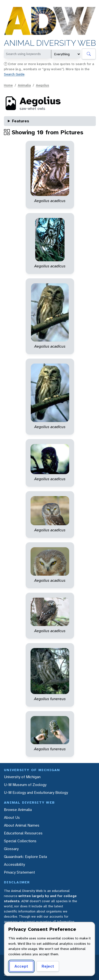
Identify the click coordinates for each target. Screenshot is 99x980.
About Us (12, 817)
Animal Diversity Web (50, 43)
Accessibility (14, 864)
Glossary (11, 849)
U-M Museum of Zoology (25, 785)
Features (21, 121)
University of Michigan (22, 777)
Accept (21, 966)
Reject (48, 966)
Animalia (24, 85)
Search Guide (14, 74)
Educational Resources (23, 833)
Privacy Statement (19, 872)
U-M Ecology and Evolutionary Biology (36, 792)
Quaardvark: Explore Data (25, 857)
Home (8, 85)
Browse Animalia (18, 810)
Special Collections (20, 841)
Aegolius (43, 85)
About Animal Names (22, 825)
